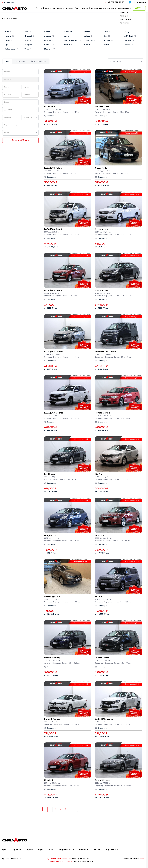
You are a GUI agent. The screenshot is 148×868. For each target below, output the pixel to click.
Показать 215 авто (21, 140)
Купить (5, 850)
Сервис (29, 850)
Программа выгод (66, 850)
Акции (51, 850)
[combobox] (20, 72)
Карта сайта (112, 850)
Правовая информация (12, 859)
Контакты (97, 850)
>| (75, 809)
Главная (5, 19)
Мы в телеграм (137, 2)
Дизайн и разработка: (133, 859)
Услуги (40, 850)
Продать (47, 8)
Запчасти (83, 850)
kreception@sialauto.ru (83, 861)
